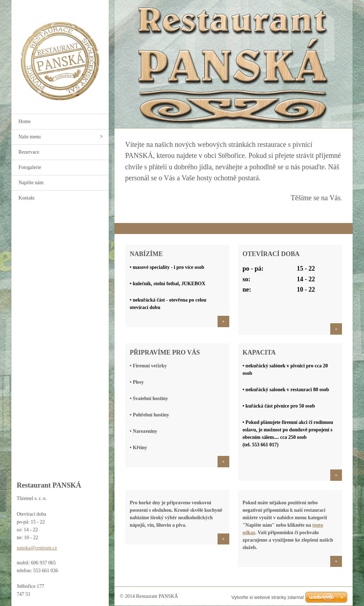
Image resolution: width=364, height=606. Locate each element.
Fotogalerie (30, 167)
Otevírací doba (271, 254)
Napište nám (31, 183)
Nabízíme (146, 254)
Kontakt (26, 198)
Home (25, 121)
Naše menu (30, 137)
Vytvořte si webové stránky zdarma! (268, 597)
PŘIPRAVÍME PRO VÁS (165, 352)
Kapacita (259, 352)
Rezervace (29, 152)
